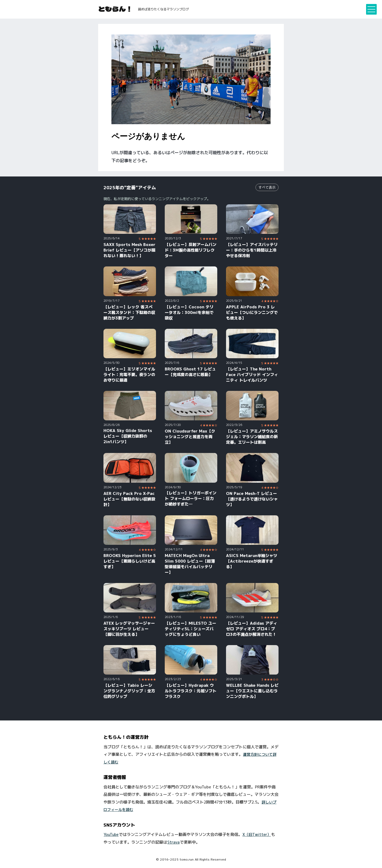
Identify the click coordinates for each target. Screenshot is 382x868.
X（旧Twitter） (257, 834)
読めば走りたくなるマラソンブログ (163, 9)
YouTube (111, 834)
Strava (173, 842)
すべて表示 (267, 187)
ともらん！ (115, 9)
